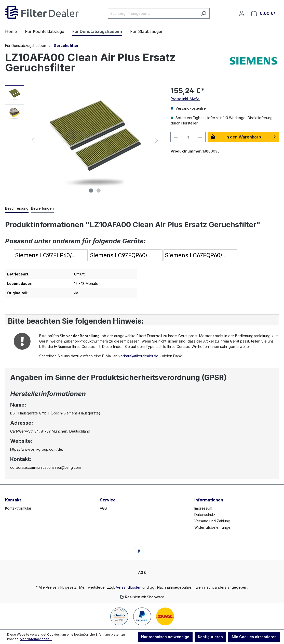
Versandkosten (129, 587)
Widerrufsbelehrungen (213, 527)
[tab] (17, 209)
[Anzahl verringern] (176, 137)
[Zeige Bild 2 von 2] (99, 191)
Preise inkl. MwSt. (185, 99)
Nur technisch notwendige (165, 637)
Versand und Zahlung (212, 521)
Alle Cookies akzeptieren (254, 637)
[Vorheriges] (33, 140)
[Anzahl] (188, 137)
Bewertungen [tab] (42, 208)
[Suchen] (204, 13)
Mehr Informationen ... (36, 639)
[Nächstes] (157, 140)
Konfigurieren (210, 637)
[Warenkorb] (263, 13)
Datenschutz (205, 515)
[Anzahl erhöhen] (200, 137)
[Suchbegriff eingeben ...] (153, 13)
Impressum (203, 508)
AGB (103, 508)
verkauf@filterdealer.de (138, 356)
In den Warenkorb (243, 137)
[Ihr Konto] (242, 13)
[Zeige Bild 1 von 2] (91, 191)
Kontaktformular (18, 508)
